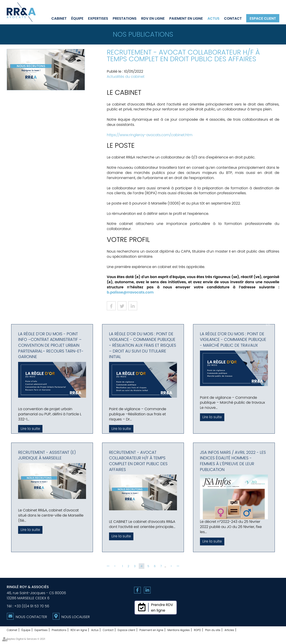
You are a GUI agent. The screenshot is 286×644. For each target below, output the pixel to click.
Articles (229, 630)
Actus (213, 18)
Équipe (77, 18)
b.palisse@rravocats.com (130, 292)
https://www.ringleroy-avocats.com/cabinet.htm (150, 135)
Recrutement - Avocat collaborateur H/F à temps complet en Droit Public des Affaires (138, 461)
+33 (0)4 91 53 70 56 (32, 606)
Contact (233, 18)
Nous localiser (76, 617)
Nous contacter (31, 617)
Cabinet (59, 18)
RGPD (198, 630)
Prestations (125, 18)
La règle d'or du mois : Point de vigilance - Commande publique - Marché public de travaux (233, 340)
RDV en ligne (153, 18)
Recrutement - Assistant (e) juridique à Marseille (47, 455)
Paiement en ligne (186, 18)
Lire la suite (30, 429)
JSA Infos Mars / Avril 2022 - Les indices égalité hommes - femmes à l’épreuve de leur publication (233, 461)
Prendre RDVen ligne (162, 608)
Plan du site (213, 630)
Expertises (98, 18)
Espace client (263, 18)
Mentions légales (179, 630)
